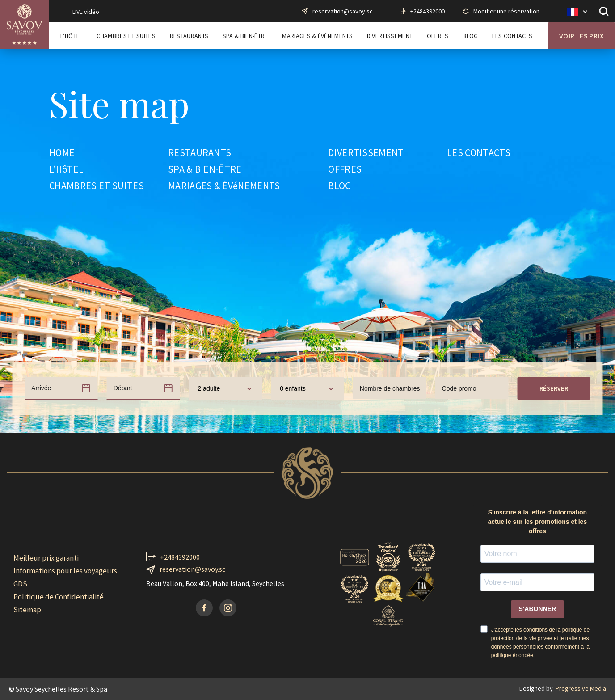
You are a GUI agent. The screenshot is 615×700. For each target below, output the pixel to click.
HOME (62, 153)
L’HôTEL (66, 169)
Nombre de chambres (390, 388)
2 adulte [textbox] (209, 388)
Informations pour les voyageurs (65, 571)
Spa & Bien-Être (245, 36)
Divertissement (390, 36)
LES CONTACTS (479, 153)
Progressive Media (581, 688)
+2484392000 (428, 11)
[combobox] (225, 389)
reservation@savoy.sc (343, 11)
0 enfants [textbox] (293, 388)
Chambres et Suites (126, 36)
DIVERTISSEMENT (366, 153)
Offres (438, 36)
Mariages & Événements (317, 36)
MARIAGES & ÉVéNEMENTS (224, 186)
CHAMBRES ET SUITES (97, 186)
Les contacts (512, 36)
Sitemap (27, 610)
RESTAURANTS (200, 153)
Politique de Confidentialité (59, 597)
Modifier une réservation (506, 11)
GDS (20, 584)
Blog (470, 36)
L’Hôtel (71, 36)
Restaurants (189, 36)
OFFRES (345, 169)
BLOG (339, 186)
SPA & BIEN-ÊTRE (205, 169)
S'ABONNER (537, 609)
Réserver (554, 388)
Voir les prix (581, 36)
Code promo (459, 388)
